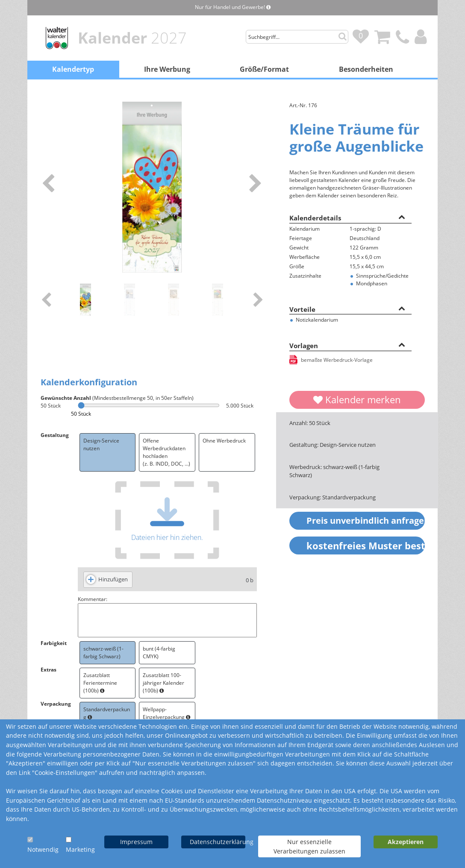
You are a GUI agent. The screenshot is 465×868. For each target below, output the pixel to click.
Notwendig (43, 849)
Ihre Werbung (167, 69)
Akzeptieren (406, 842)
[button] (402, 217)
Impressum (136, 842)
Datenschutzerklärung (218, 842)
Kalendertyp (73, 69)
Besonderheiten (366, 69)
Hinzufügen (113, 579)
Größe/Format (264, 69)
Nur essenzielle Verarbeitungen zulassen (309, 846)
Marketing (80, 849)
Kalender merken (357, 399)
